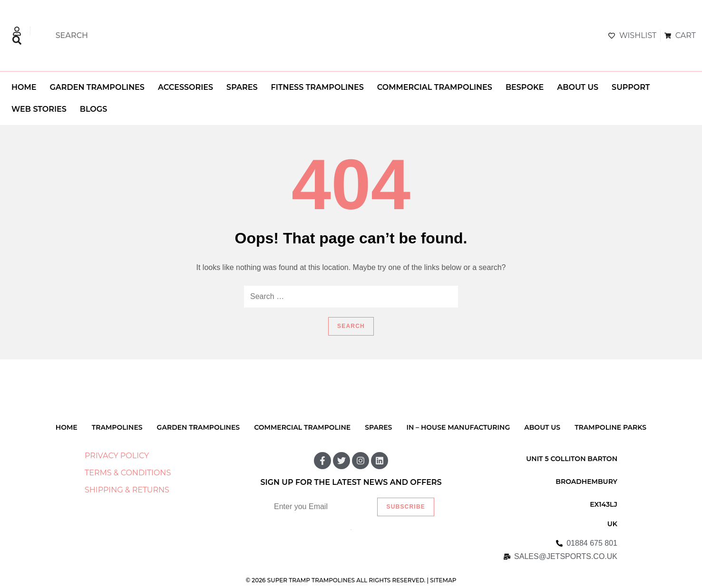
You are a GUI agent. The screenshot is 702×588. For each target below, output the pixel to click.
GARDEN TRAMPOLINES (97, 87)
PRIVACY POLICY (117, 456)
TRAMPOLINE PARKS (610, 427)
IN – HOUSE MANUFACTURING (458, 427)
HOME (24, 87)
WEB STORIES (39, 109)
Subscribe (405, 507)
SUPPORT (631, 87)
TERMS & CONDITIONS (128, 473)
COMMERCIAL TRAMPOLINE (302, 427)
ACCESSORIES (185, 87)
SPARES (242, 87)
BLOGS (93, 109)
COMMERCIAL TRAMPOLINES (435, 87)
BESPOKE (525, 87)
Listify (351, 530)
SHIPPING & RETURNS (127, 490)
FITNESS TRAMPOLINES (317, 87)
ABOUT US (578, 87)
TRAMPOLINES (117, 427)
